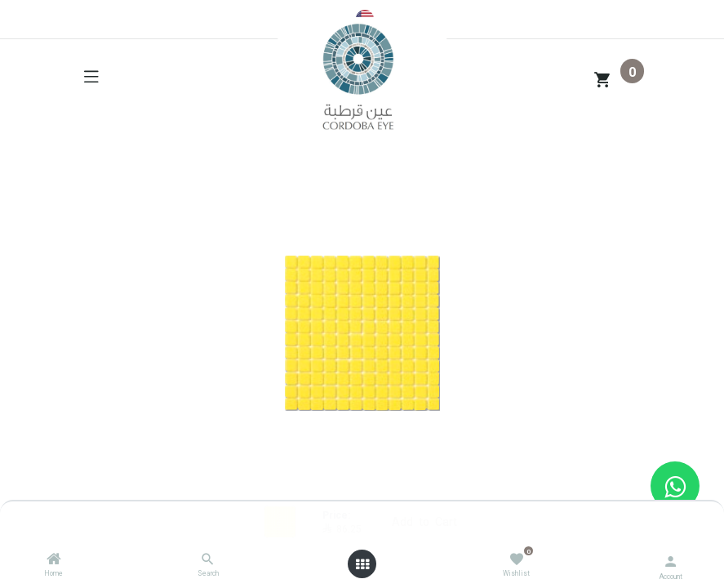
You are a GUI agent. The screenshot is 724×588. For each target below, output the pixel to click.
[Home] (54, 559)
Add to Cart (424, 521)
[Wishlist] (516, 559)
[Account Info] (671, 560)
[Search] (208, 559)
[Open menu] (362, 564)
